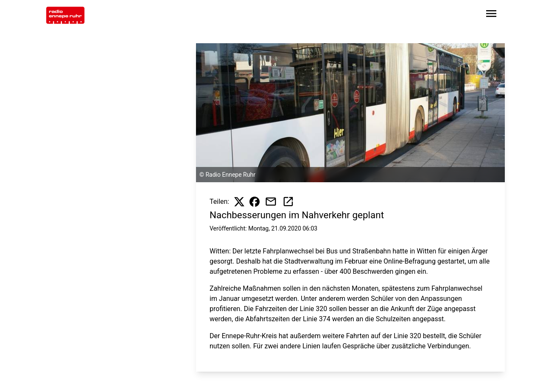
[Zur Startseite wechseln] (65, 15)
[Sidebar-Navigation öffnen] (491, 15)
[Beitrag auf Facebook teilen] (255, 202)
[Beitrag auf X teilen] (239, 202)
